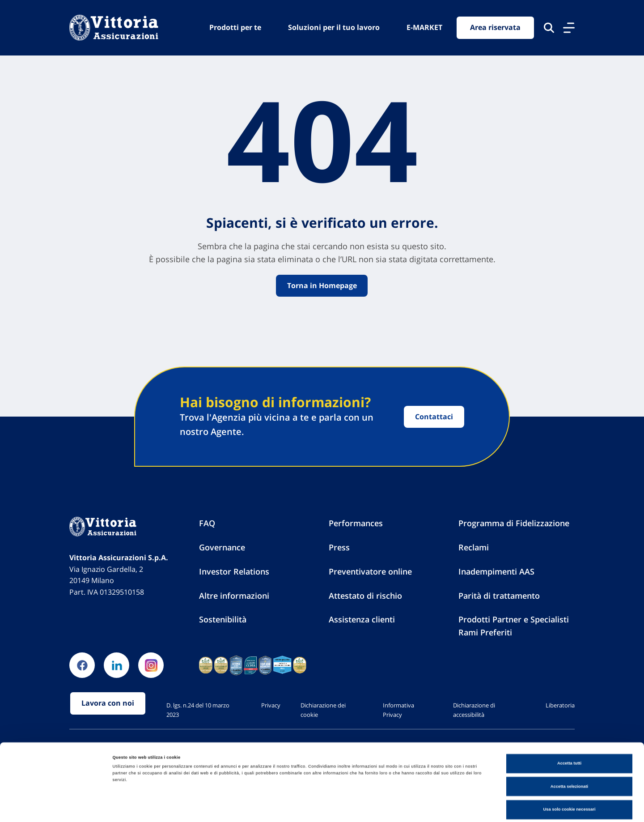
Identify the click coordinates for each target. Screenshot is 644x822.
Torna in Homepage (322, 285)
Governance (222, 548)
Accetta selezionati (569, 750)
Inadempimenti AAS (496, 571)
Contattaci (434, 417)
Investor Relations (234, 571)
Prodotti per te (235, 27)
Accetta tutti (569, 727)
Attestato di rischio (365, 596)
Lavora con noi (108, 704)
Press (339, 548)
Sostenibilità (223, 620)
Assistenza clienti (362, 620)
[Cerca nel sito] (549, 28)
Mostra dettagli (372, 807)
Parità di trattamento (499, 596)
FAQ (207, 524)
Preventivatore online (370, 571)
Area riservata (495, 28)
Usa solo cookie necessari (569, 773)
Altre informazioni (234, 596)
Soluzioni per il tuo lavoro (334, 27)
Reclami (474, 548)
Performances (356, 524)
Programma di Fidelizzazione (514, 524)
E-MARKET (424, 27)
